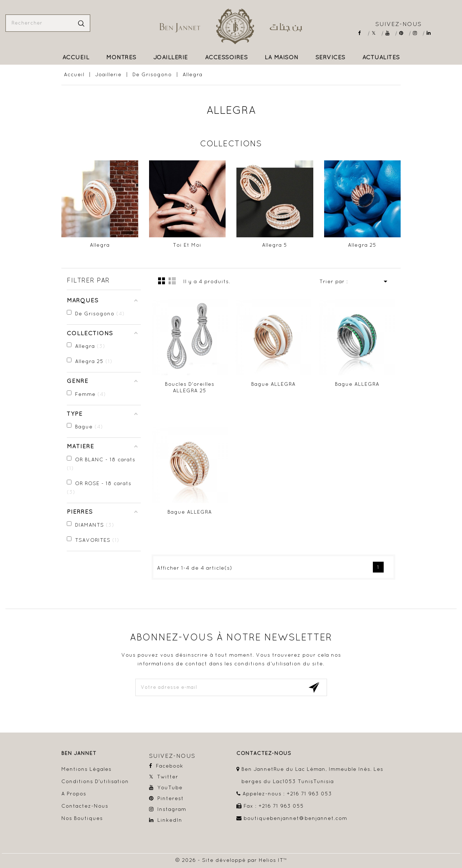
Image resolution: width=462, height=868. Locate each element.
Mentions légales (86, 769)
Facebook (363, 33)
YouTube (390, 33)
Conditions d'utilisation (95, 781)
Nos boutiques (82, 818)
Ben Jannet (79, 753)
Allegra (100, 245)
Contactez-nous (85, 806)
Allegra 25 (362, 245)
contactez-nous (264, 753)
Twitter (376, 33)
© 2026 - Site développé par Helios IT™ (231, 860)
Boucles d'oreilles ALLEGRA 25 (190, 387)
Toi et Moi (187, 245)
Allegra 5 (275, 245)
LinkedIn (431, 33)
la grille (162, 281)
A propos (74, 794)
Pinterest (404, 33)
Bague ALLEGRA (273, 384)
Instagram (417, 33)
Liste (172, 281)
